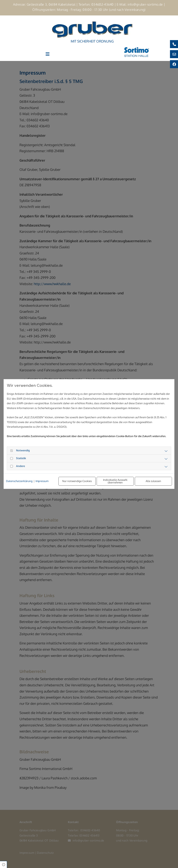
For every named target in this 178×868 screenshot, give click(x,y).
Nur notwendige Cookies (77, 481)
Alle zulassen (153, 481)
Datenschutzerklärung (19, 481)
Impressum (42, 481)
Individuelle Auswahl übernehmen (115, 481)
